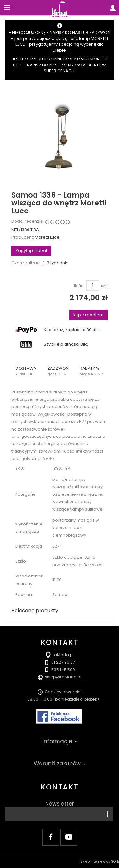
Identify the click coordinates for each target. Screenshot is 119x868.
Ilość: (79, 286)
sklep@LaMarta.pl (63, 677)
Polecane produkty (35, 610)
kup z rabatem (88, 315)
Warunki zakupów (60, 764)
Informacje (60, 741)
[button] (27, 371)
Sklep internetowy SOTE (100, 862)
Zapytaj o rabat (31, 251)
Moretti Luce (47, 237)
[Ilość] (93, 286)
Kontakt (59, 787)
